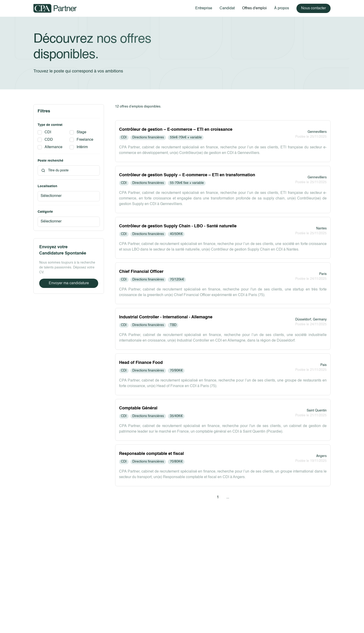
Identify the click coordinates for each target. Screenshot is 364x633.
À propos (282, 8)
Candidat (227, 8)
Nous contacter (314, 8)
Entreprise (204, 8)
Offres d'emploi (254, 8)
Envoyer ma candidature (69, 283)
